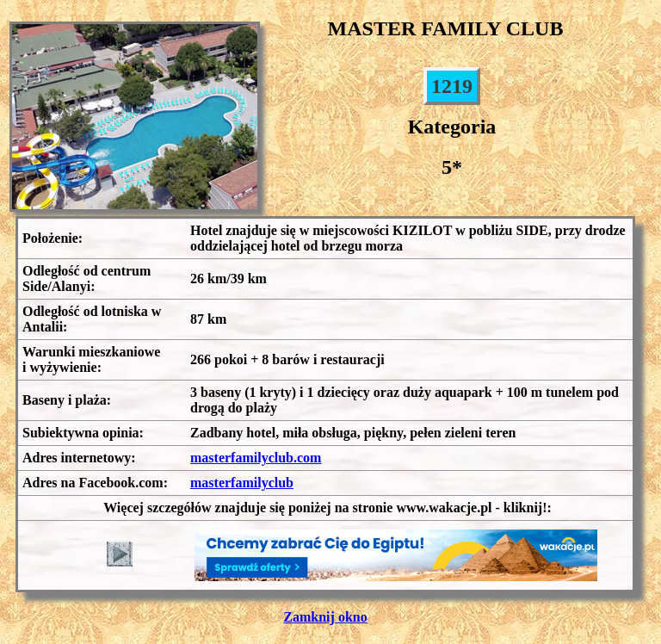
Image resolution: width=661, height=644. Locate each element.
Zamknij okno (325, 617)
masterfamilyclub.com (256, 458)
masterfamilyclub (242, 483)
